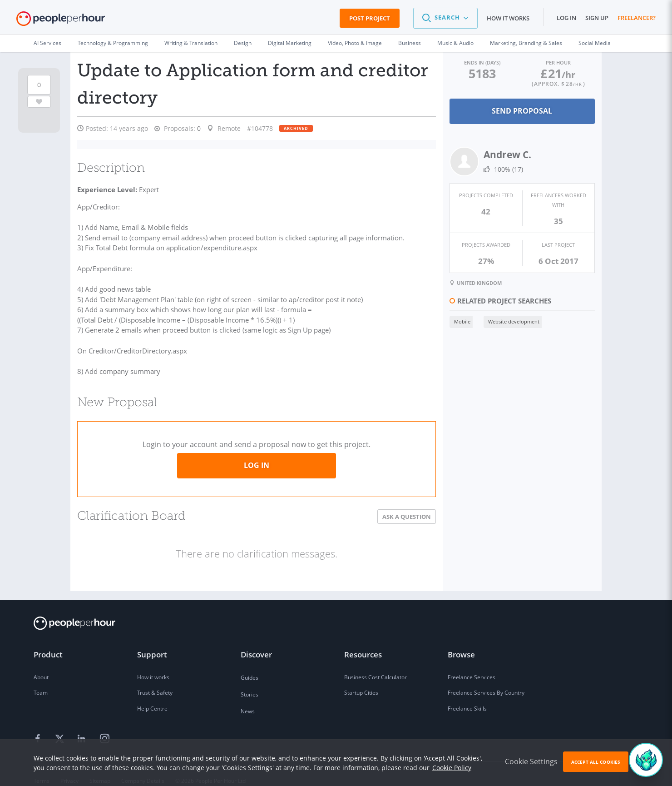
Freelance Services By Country (486, 679)
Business (410, 43)
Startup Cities (361, 679)
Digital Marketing (290, 43)
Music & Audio (455, 43)
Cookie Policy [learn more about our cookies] (452, 768)
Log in (566, 18)
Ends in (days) (482, 62)
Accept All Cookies (596, 762)
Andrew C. (507, 154)
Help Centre (152, 695)
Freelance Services (472, 664)
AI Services (47, 43)
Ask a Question (406, 503)
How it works (508, 18)
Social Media (595, 43)
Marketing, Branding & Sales (526, 43)
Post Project (370, 18)
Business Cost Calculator (376, 664)
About (41, 664)
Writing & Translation (191, 43)
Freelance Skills (467, 695)
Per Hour (558, 62)
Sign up (597, 18)
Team (41, 679)
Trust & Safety (155, 679)
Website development (513, 321)
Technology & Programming (113, 43)
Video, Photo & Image (355, 43)
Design (243, 43)
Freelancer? (637, 18)
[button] (445, 18)
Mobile (462, 321)
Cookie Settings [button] (531, 761)
